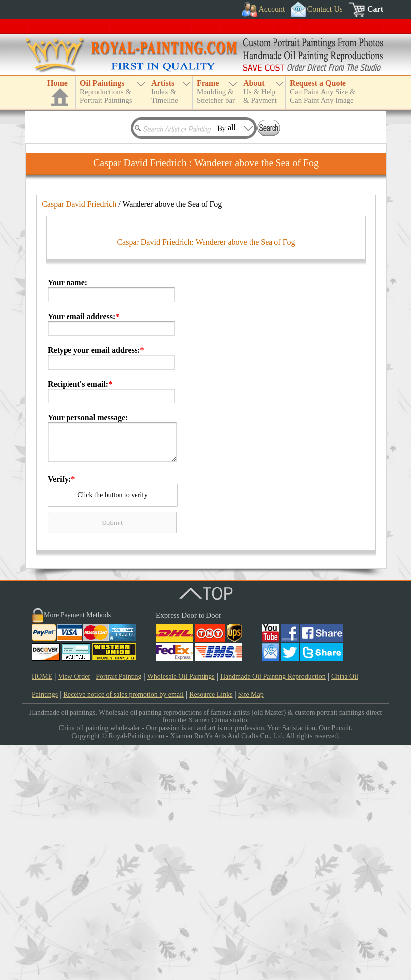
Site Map (251, 929)
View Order (74, 911)
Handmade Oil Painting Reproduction (273, 911)
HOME (42, 911)
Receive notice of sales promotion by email (123, 929)
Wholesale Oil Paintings (181, 911)
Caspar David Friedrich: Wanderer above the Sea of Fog (206, 477)
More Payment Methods (77, 850)
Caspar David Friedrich (79, 204)
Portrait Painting (119, 911)
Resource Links (211, 929)
